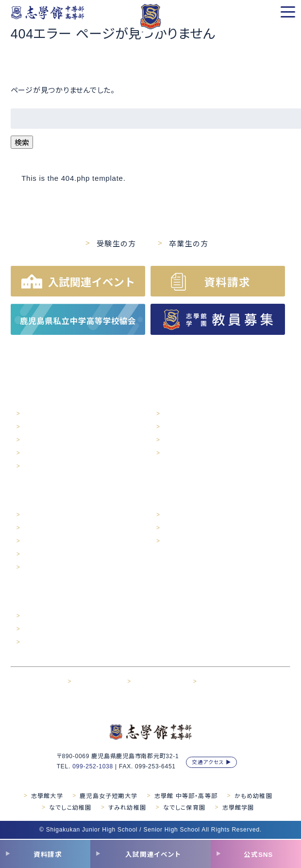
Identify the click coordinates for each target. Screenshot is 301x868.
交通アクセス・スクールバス (58, 440)
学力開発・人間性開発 (191, 427)
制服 (29, 541)
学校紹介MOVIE (44, 467)
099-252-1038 (93, 766)
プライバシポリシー (98, 682)
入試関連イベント (45, 642)
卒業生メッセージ (185, 528)
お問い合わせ (217, 682)
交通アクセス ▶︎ (212, 762)
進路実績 (175, 515)
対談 (29, 568)
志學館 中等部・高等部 (186, 796)
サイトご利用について (161, 682)
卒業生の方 (189, 244)
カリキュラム (178, 453)
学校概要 (35, 414)
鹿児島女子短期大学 (109, 796)
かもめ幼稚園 (253, 796)
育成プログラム (182, 414)
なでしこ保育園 (184, 808)
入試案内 (35, 616)
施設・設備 (37, 427)
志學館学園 (238, 808)
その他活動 (178, 440)
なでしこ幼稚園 (70, 808)
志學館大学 (47, 796)
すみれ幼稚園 (127, 808)
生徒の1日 (37, 515)
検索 (22, 143)
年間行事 (35, 528)
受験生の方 (117, 244)
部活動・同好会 (42, 555)
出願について (40, 629)
